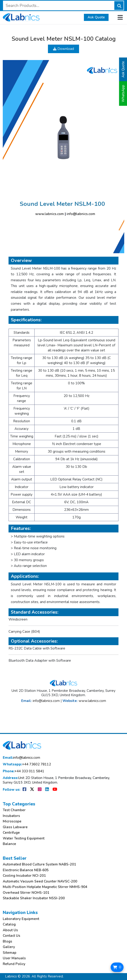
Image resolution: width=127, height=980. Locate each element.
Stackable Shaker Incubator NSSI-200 (34, 898)
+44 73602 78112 (27, 764)
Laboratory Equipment (21, 919)
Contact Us (12, 936)
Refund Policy (14, 964)
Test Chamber (14, 810)
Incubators (11, 816)
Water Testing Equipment (24, 838)
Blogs (7, 941)
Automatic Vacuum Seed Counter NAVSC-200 (40, 881)
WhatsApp (123, 93)
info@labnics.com (81, 214)
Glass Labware (15, 827)
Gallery (9, 947)
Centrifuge (11, 833)
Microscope (12, 821)
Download (63, 49)
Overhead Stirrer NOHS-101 (26, 893)
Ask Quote (96, 17)
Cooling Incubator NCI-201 (24, 876)
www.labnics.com (50, 214)
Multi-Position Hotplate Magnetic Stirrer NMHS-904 (45, 887)
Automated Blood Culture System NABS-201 (39, 864)
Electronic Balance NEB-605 (26, 870)
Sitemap (10, 953)
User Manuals (14, 958)
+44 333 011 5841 (24, 771)
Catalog (9, 924)
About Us (10, 930)
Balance (9, 844)
